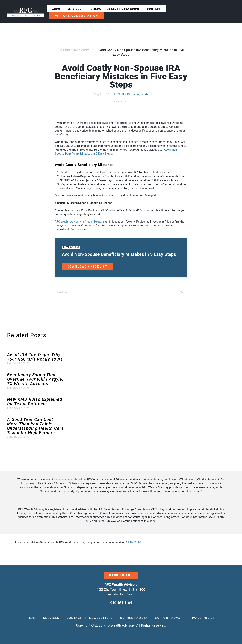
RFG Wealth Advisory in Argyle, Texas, (78, 222)
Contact (154, 9)
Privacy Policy (201, 618)
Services (74, 9)
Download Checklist (87, 267)
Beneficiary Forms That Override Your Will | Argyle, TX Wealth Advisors (35, 379)
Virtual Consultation (77, 16)
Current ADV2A (134, 618)
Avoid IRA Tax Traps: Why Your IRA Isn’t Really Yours (35, 357)
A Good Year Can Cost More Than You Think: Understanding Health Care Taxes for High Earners (35, 426)
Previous (62, 292)
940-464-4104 (121, 603)
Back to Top (121, 575)
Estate (144, 94)
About (57, 9)
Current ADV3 (168, 618)
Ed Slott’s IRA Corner (124, 9)
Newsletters (101, 618)
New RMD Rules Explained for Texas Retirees (35, 402)
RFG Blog (94, 9)
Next (183, 292)
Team (32, 618)
